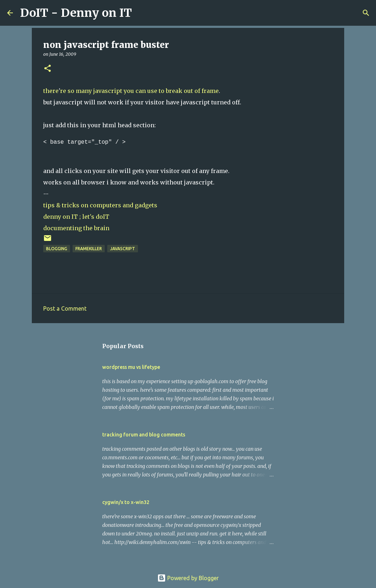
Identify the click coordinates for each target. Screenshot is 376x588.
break (174, 91)
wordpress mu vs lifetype (131, 367)
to (162, 91)
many (84, 91)
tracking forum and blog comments (144, 435)
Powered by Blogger (188, 578)
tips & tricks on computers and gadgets (100, 205)
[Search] (142, 13)
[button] (48, 69)
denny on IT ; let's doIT (76, 217)
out (188, 91)
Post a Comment (65, 308)
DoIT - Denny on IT (76, 13)
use (152, 91)
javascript (108, 91)
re (63, 91)
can (141, 91)
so (71, 91)
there (51, 91)
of (197, 91)
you (129, 91)
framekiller (89, 249)
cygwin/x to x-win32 (126, 502)
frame (210, 91)
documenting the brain (76, 228)
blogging (57, 249)
